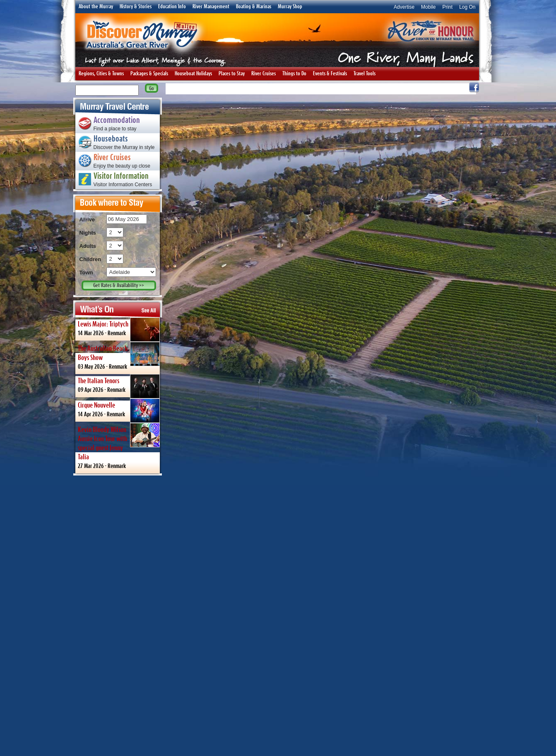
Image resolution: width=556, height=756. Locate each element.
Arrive (87, 220)
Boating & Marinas (254, 7)
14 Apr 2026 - (119, 410)
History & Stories (136, 7)
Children (90, 259)
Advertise (404, 7)
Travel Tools (365, 74)
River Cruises (264, 74)
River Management (211, 7)
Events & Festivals (330, 74)
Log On (467, 7)
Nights (88, 233)
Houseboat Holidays (193, 74)
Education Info (172, 7)
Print (447, 7)
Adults (88, 246)
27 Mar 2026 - (119, 446)
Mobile (428, 7)
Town (86, 272)
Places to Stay (232, 74)
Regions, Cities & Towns (101, 74)
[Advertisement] (118, 615)
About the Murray (96, 7)
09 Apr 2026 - (119, 386)
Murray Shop (290, 7)
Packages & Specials (149, 74)
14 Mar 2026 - (119, 329)
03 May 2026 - (119, 356)
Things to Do (294, 74)
